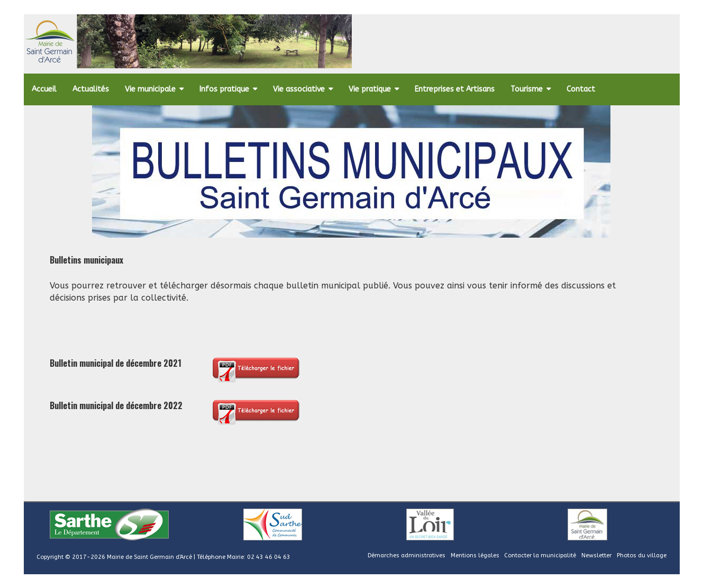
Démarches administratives (407, 555)
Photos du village (642, 555)
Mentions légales (475, 555)
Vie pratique (370, 89)
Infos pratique (224, 89)
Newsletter (596, 555)
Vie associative (299, 89)
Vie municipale (150, 89)
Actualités (91, 89)
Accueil (44, 89)
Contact (581, 89)
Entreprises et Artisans (455, 89)
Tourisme (527, 89)
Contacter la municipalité (540, 555)
